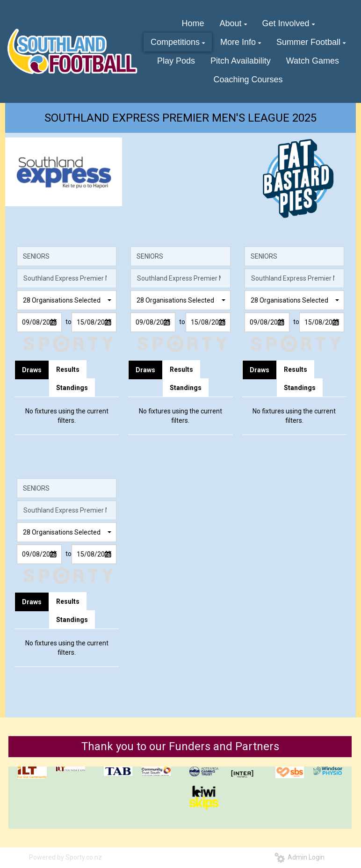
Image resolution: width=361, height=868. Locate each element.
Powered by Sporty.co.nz (65, 857)
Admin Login (300, 857)
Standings (72, 388)
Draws (32, 370)
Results (68, 369)
